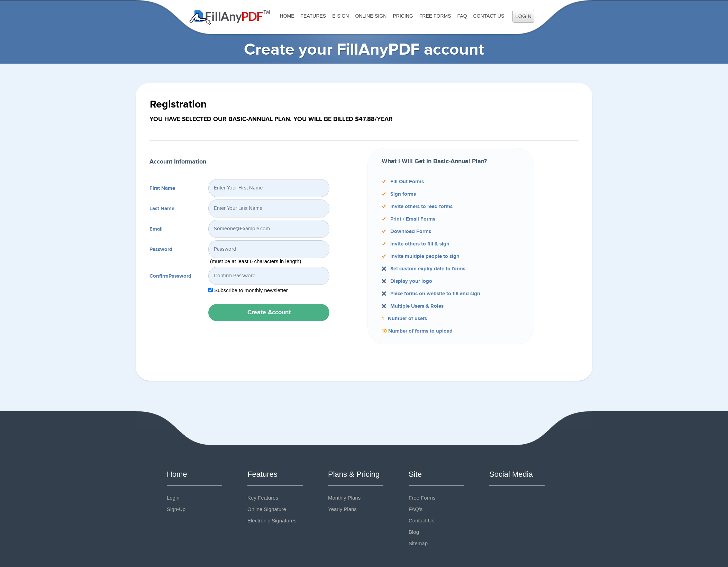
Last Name (162, 209)
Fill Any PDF (230, 17)
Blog (414, 532)
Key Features (263, 498)
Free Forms (435, 16)
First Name (162, 188)
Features (313, 16)
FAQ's (416, 509)
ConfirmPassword (170, 276)
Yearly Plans (342, 509)
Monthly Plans (344, 498)
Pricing (403, 16)
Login (523, 16)
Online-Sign (371, 16)
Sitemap (418, 543)
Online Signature (267, 509)
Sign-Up (176, 509)
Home (287, 16)
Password (161, 250)
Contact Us (489, 16)
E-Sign (340, 16)
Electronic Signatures (272, 520)
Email (156, 229)
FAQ (462, 16)
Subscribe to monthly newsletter (251, 290)
